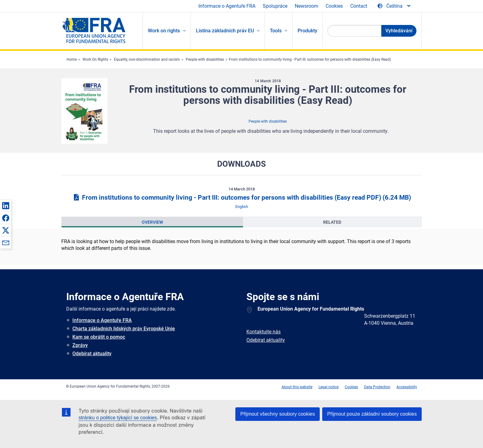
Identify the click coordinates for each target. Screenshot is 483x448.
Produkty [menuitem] (307, 31)
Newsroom (306, 6)
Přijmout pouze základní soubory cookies (372, 414)
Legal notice (329, 387)
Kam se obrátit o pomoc (99, 337)
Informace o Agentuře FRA (227, 6)
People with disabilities (205, 59)
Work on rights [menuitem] (164, 31)
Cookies (334, 6)
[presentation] (152, 222)
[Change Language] (394, 6)
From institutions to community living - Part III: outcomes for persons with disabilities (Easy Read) (310, 59)
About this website (297, 387)
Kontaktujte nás (264, 332)
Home (72, 59)
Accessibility (407, 387)
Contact (359, 6)
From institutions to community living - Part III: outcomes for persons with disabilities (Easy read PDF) (241, 198)
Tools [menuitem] (276, 31)
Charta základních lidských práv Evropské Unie (124, 329)
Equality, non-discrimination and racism (147, 59)
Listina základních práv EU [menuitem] (225, 31)
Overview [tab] (152, 222)
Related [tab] (332, 222)
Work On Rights (95, 59)
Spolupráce (275, 6)
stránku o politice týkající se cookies (118, 418)
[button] (6, 206)
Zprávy (80, 345)
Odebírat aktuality (92, 354)
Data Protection (377, 387)
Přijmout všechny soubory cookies (278, 414)
